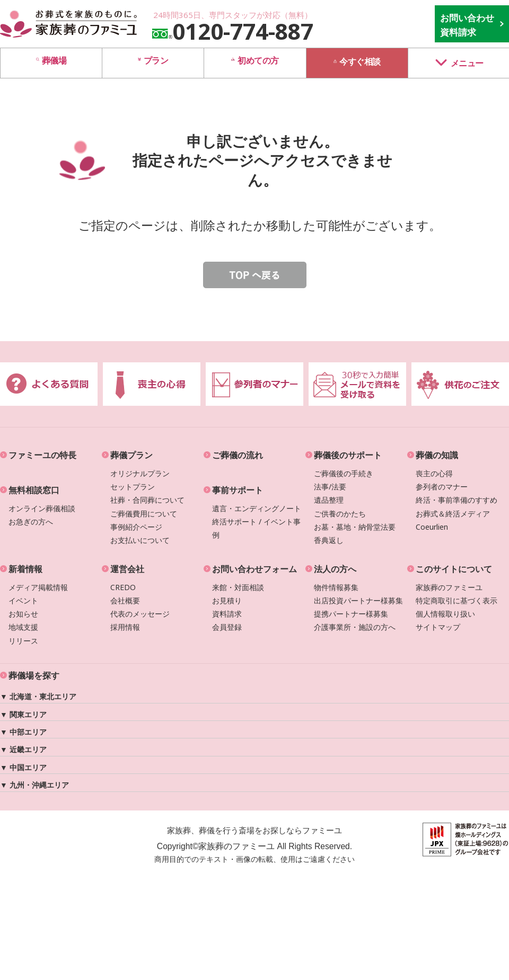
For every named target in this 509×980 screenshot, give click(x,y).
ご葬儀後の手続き (344, 473)
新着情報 (25, 569)
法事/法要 (330, 487)
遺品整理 (329, 500)
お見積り (227, 600)
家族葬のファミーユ (449, 587)
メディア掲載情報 (38, 587)
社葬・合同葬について (147, 500)
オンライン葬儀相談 (42, 508)
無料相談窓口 (34, 490)
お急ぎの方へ (31, 522)
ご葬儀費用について (144, 514)
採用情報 (125, 627)
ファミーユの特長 (42, 455)
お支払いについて (140, 540)
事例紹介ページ (136, 527)
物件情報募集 (336, 587)
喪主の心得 (434, 473)
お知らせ (23, 614)
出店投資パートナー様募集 (358, 600)
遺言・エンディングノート (257, 508)
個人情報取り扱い (445, 614)
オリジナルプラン (140, 473)
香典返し (329, 540)
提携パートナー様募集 (351, 614)
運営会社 (127, 569)
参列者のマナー (442, 487)
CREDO (123, 587)
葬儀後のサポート (348, 455)
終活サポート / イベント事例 (256, 528)
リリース (23, 641)
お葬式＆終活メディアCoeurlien (453, 520)
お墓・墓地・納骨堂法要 (355, 527)
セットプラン (133, 487)
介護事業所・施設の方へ (355, 627)
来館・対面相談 (238, 587)
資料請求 (227, 614)
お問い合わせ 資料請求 (467, 25)
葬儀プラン (131, 455)
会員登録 (227, 627)
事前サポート (238, 490)
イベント (23, 600)
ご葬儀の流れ (238, 455)
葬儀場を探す (34, 675)
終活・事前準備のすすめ (457, 500)
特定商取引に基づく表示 (457, 600)
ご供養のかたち (340, 514)
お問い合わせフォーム (254, 569)
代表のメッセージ (140, 614)
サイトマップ (438, 627)
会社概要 (125, 600)
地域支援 (23, 627)
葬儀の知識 (437, 455)
